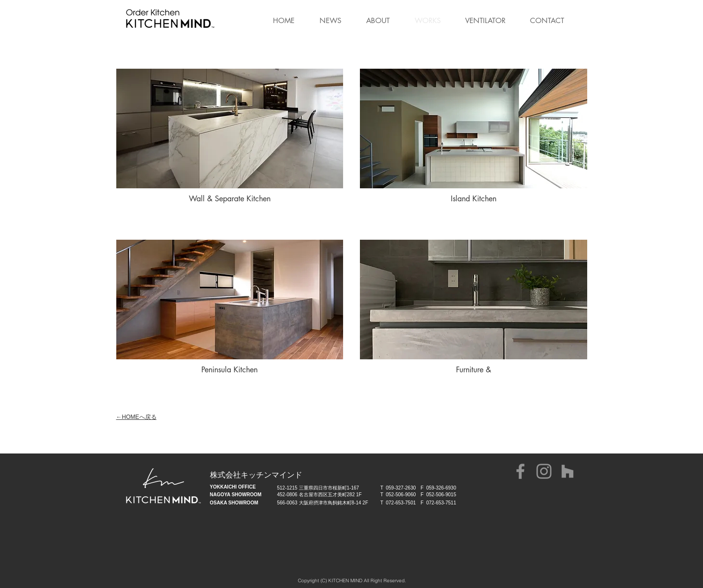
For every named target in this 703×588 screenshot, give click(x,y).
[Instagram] (544, 471)
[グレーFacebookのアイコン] (520, 471)
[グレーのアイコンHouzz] (567, 471)
